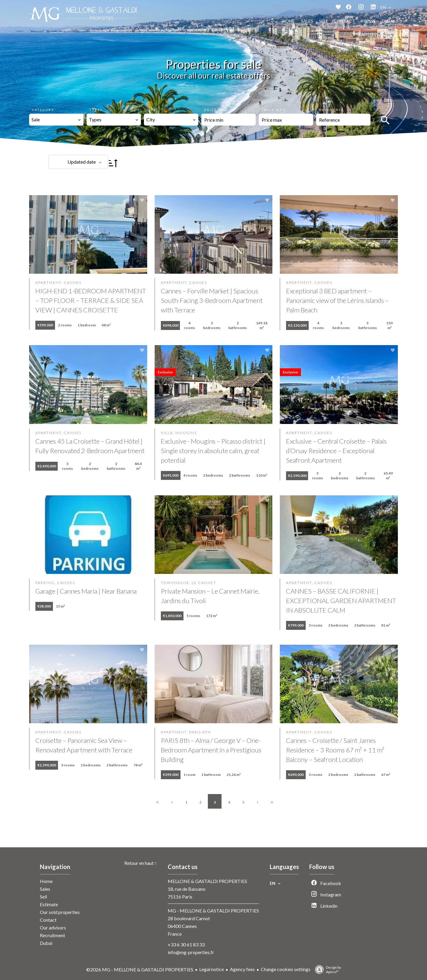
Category (43, 110)
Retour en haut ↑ (141, 863)
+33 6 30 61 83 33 (186, 944)
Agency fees (242, 969)
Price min (216, 110)
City (152, 110)
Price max (274, 110)
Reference (332, 110)
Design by (326, 970)
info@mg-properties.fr (191, 952)
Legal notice (212, 969)
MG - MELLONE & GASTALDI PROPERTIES (213, 911)
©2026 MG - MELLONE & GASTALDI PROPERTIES (140, 969)
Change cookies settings (286, 969)
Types (96, 110)
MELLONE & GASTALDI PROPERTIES (207, 881)
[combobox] (56, 120)
